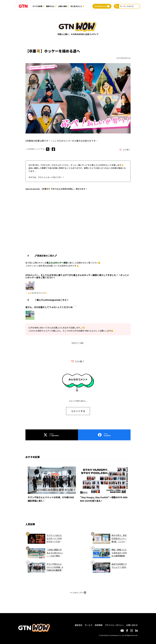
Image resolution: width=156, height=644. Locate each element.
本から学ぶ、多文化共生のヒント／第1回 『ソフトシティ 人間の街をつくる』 (119, 538)
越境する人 (50, 6)
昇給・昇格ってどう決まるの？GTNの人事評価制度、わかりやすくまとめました (119, 552)
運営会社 (78, 625)
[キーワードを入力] (116, 6)
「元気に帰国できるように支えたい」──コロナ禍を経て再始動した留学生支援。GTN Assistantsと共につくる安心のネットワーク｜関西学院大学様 (55, 552)
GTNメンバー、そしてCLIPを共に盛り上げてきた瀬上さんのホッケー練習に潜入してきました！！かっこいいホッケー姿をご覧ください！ (77, 276)
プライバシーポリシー (114, 625)
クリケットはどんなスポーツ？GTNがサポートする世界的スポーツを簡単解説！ (54, 538)
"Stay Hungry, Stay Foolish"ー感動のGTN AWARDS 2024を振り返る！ (104, 498)
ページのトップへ (78, 592)
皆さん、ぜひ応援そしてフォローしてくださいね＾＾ (51, 307)
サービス (89, 625)
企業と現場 (62, 6)
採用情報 (99, 625)
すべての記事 (37, 6)
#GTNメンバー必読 (77, 342)
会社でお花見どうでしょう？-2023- (119, 565)
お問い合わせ (132, 625)
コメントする (78, 411)
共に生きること (76, 6)
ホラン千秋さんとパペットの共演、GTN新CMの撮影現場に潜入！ (51, 498)
